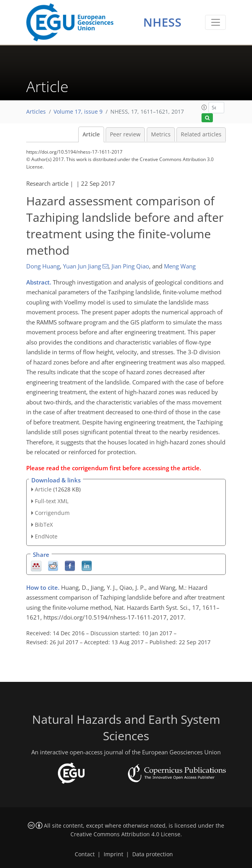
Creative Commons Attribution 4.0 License (125, 834)
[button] (204, 107)
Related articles (201, 134)
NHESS (162, 22)
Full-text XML (52, 501)
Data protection (153, 854)
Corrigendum (52, 513)
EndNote (46, 536)
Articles (36, 112)
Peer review (125, 134)
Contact (85, 854)
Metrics (161, 134)
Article (91, 134)
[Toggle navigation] (215, 22)
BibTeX (44, 525)
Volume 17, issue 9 (78, 112)
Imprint (113, 854)
